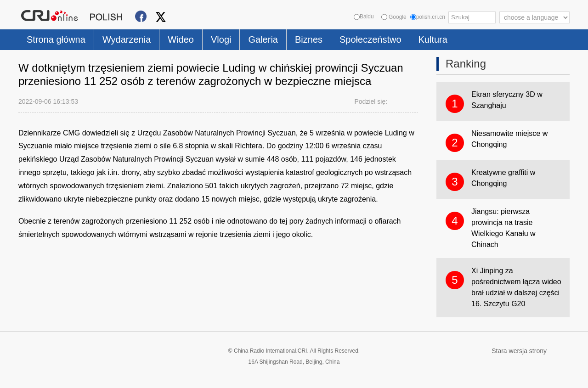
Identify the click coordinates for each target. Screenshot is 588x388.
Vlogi (221, 39)
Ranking (466, 64)
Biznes (309, 39)
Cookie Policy (37, 375)
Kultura (433, 39)
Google (394, 17)
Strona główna (56, 39)
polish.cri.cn (428, 17)
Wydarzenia (127, 39)
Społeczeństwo (370, 39)
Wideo (181, 39)
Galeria (263, 39)
